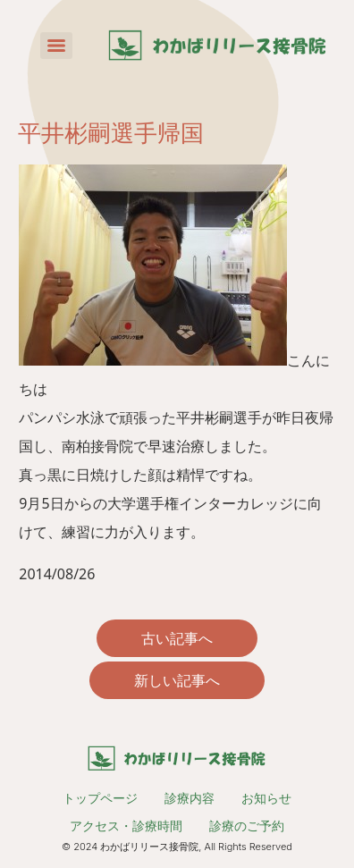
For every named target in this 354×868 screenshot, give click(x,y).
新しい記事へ (177, 680)
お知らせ (266, 798)
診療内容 (190, 798)
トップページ (100, 798)
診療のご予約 (247, 826)
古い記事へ (177, 638)
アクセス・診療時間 (126, 826)
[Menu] (56, 46)
